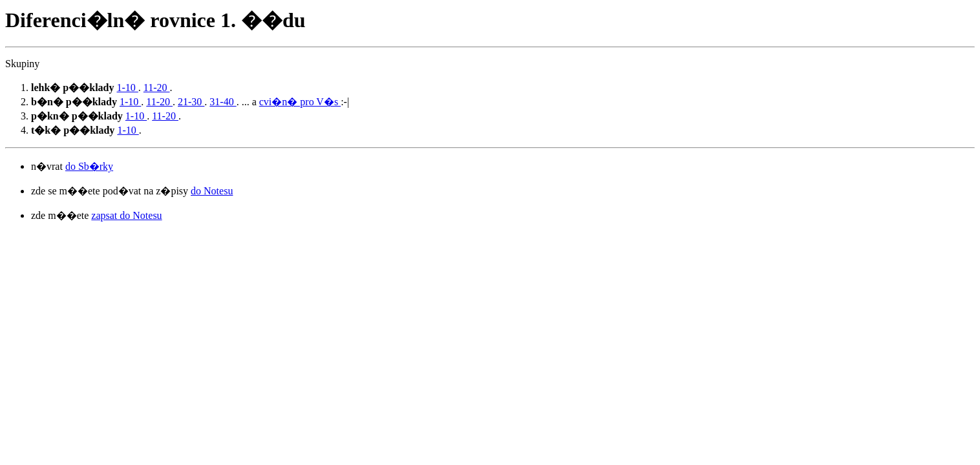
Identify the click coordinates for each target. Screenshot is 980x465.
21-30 (191, 102)
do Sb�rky (89, 166)
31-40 (223, 102)
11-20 (157, 88)
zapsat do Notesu (126, 215)
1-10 (127, 88)
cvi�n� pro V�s (300, 102)
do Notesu (212, 191)
